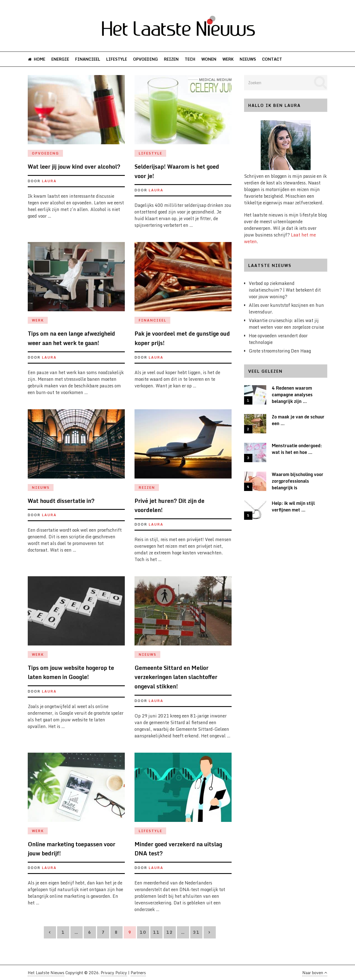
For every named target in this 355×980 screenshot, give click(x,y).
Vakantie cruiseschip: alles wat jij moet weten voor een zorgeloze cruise (286, 324)
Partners (138, 973)
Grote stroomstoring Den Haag (280, 351)
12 (170, 933)
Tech (186, 59)
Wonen (205, 59)
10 (143, 933)
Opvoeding (143, 59)
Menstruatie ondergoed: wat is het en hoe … (297, 449)
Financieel (86, 59)
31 (196, 933)
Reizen (168, 59)
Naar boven (315, 973)
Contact (266, 59)
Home (36, 59)
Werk (223, 59)
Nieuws (243, 59)
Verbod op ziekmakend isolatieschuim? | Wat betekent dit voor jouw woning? (285, 290)
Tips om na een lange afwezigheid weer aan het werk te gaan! (71, 339)
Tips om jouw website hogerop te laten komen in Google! (71, 673)
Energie (59, 59)
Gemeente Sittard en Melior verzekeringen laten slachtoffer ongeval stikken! (176, 677)
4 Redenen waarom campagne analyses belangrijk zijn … (292, 395)
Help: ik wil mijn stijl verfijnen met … (293, 507)
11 (156, 933)
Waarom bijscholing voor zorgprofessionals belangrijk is (298, 481)
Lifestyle (115, 59)
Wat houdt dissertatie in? (61, 501)
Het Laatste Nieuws (46, 973)
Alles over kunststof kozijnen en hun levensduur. (286, 309)
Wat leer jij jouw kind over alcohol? (74, 167)
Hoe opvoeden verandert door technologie (278, 339)
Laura (49, 181)
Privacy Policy (114, 973)
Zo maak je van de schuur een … (298, 420)
